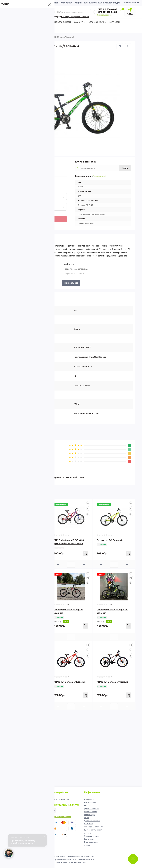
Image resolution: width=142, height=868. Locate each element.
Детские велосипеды (35, 22)
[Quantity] (14, 219)
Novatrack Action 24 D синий (26, 610)
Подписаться (39, 802)
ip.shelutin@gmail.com (61, 817)
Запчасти (115, 22)
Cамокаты (80, 22)
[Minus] (18, 221)
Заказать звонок (104, 15)
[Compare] (45, 514)
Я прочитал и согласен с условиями (27, 809)
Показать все (71, 283)
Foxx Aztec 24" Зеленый (110, 540)
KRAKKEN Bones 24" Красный (70, 682)
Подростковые (31, 37)
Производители (91, 842)
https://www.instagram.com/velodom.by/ (54, 810)
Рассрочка (66, 3)
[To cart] (43, 554)
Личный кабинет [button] (131, 3)
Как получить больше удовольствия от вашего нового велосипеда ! (91, 809)
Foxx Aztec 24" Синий (22, 540)
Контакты (52, 3)
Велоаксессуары (97, 22)
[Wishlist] (45, 509)
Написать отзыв (23, 465)
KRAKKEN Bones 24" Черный (112, 682)
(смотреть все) (99, 176)
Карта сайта (89, 839)
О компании (14, 3)
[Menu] (32, 12)
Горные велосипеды (60, 22)
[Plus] (18, 218)
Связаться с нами (92, 836)
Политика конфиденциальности (31, 808)
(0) (20, 166)
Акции (78, 3)
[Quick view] (45, 503)
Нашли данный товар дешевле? (25, 187)
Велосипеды (13, 22)
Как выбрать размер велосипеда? (102, 3)
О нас (87, 818)
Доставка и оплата (34, 3)
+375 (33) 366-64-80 (107, 12)
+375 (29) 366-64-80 (107, 9)
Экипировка (15, 29)
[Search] (54, 12)
